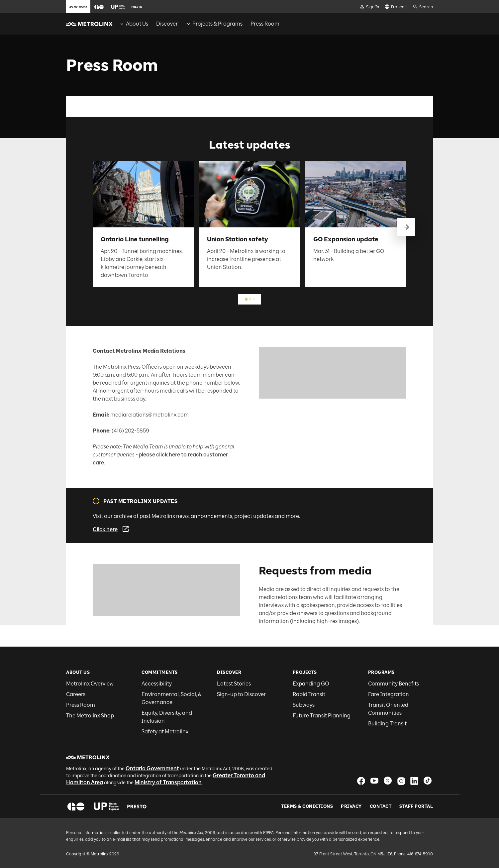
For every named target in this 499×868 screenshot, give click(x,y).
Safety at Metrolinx (165, 732)
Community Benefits (394, 684)
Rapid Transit (309, 694)
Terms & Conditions (307, 806)
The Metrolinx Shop (90, 716)
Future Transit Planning (322, 716)
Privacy (351, 806)
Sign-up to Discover (241, 694)
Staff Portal (416, 806)
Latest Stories (234, 684)
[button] (99, 7)
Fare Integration (389, 694)
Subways (304, 705)
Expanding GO (311, 684)
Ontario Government (152, 768)
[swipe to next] (406, 227)
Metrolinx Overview (90, 684)
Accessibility (157, 684)
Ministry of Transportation (168, 782)
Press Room (81, 705)
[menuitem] (134, 24)
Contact (381, 806)
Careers (76, 694)
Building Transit (387, 724)
